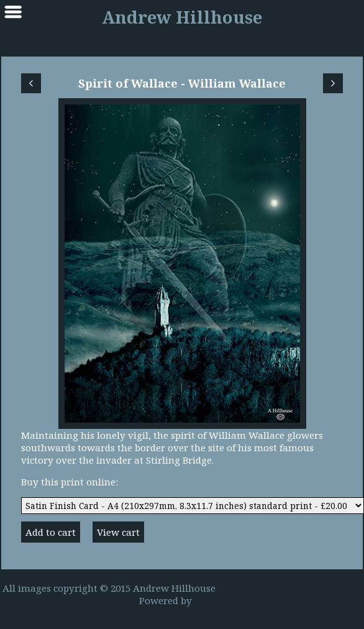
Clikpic (210, 600)
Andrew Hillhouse (182, 17)
